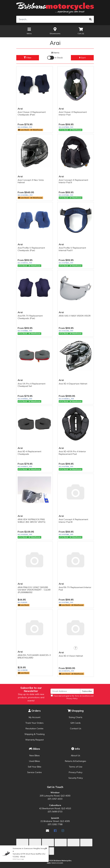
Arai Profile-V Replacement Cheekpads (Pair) (31, 249)
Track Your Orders (34, 723)
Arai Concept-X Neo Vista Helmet (31, 181)
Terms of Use (76, 767)
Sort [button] (82, 58)
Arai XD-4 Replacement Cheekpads (29, 453)
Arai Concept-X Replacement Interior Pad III (73, 521)
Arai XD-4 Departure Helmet (73, 384)
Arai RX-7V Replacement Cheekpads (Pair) (30, 317)
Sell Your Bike (35, 767)
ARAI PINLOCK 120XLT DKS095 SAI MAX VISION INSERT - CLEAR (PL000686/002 (34, 590)
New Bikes (35, 755)
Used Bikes (35, 761)
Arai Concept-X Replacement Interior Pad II (73, 181)
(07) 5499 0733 (55, 812)
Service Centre (34, 772)
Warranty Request (34, 740)
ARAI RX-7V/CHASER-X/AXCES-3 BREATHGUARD (34, 656)
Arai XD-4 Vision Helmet (71, 656)
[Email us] (47, 831)
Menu (29, 31)
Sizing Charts (76, 717)
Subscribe (87, 691)
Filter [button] (28, 58)
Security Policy (76, 778)
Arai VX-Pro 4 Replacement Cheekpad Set (31, 385)
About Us (76, 755)
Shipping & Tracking (35, 734)
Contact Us (76, 728)
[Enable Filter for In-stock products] (55, 58)
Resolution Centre (34, 728)
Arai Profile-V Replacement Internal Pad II (72, 249)
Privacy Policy (76, 772)
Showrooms (55, 31)
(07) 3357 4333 (55, 799)
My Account (35, 717)
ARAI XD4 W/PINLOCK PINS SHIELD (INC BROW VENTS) (31, 521)
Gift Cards (76, 723)
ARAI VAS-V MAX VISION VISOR (75, 316)
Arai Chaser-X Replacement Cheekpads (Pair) (32, 113)
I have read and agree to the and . (72, 697)
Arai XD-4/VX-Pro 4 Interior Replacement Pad (72, 453)
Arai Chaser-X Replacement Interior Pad (73, 113)
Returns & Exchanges (76, 761)
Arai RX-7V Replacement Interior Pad (75, 589)
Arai (20, 109)
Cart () (81, 31)
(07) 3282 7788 (55, 824)
